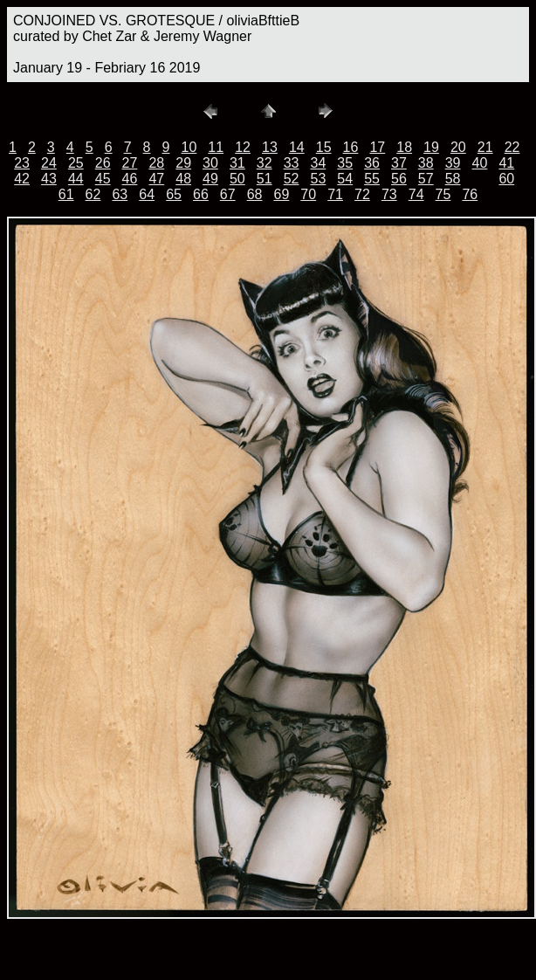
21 (485, 147)
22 (512, 147)
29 (183, 163)
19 (431, 147)
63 (120, 194)
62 (93, 194)
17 (377, 147)
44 (76, 179)
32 (265, 163)
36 (372, 163)
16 (351, 147)
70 (308, 194)
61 (66, 194)
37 (399, 163)
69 (282, 194)
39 (453, 163)
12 (243, 147)
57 (426, 179)
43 (49, 179)
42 (22, 179)
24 (49, 163)
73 (389, 194)
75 (443, 194)
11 (216, 147)
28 (156, 163)
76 (470, 194)
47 (156, 179)
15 (324, 147)
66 (201, 194)
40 (480, 163)
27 (130, 163)
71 (335, 194)
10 (189, 147)
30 (210, 163)
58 (453, 179)
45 (103, 179)
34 (318, 163)
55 (372, 179)
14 (297, 147)
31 (237, 163)
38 (426, 163)
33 (292, 163)
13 (270, 147)
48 (183, 179)
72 (362, 194)
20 (458, 147)
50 (237, 179)
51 (265, 179)
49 (210, 179)
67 (228, 194)
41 (506, 163)
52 (292, 179)
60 (506, 179)
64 (147, 194)
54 (345, 179)
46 (130, 179)
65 (174, 194)
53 (318, 179)
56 (399, 179)
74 (416, 194)
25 (76, 163)
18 (404, 147)
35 (345, 163)
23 (22, 163)
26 (103, 163)
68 (255, 194)
